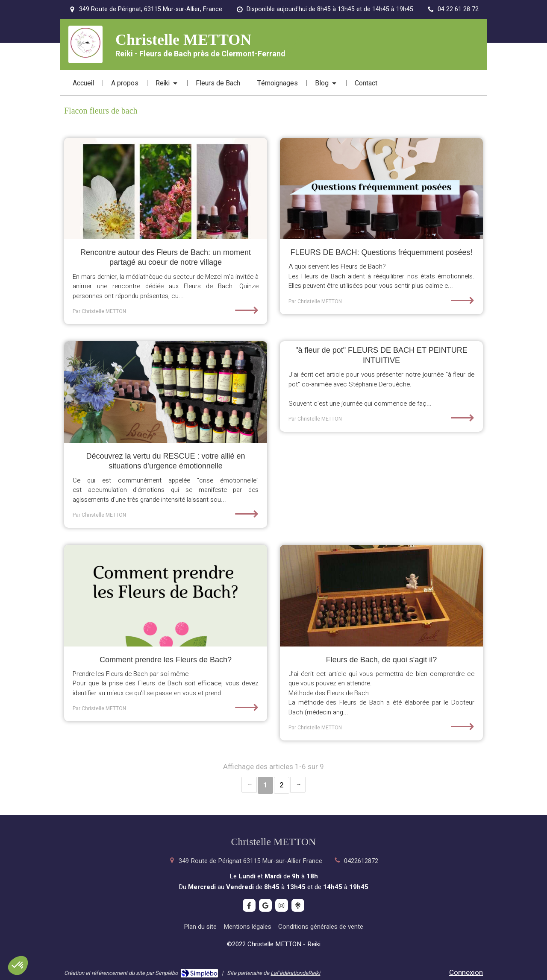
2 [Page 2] (282, 785)
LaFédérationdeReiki (295, 973)
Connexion (466, 973)
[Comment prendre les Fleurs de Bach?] (166, 596)
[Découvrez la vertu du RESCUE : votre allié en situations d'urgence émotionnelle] (166, 392)
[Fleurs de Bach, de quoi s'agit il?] (381, 596)
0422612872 (361, 861)
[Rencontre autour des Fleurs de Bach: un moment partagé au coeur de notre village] (166, 189)
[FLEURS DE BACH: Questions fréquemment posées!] (381, 189)
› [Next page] (298, 785)
